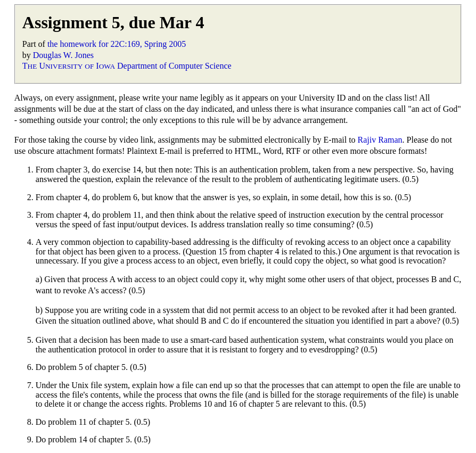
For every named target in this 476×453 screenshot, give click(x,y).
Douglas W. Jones (63, 55)
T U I (69, 66)
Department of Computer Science (174, 66)
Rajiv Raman (380, 140)
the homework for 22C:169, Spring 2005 (117, 44)
